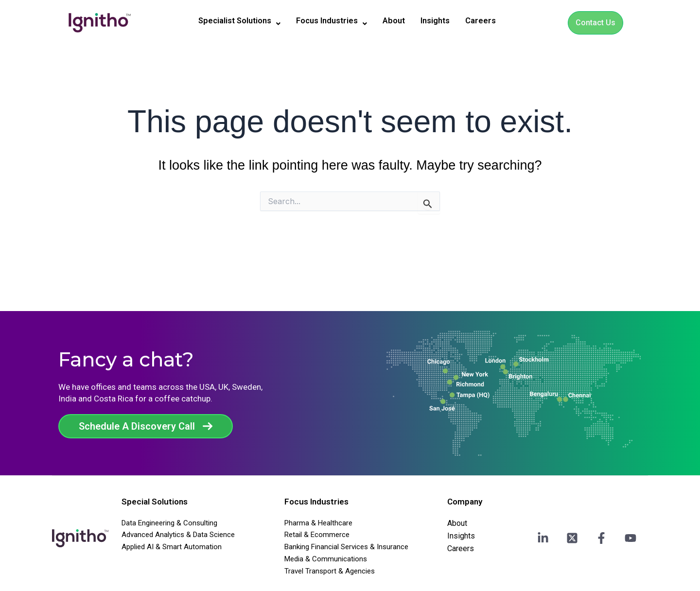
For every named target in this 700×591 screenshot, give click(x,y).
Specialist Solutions (233, 21)
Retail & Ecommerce (317, 535)
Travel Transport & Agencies (330, 571)
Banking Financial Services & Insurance (346, 547)
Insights (443, 21)
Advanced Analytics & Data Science (178, 535)
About (399, 21)
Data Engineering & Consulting (169, 523)
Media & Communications (326, 559)
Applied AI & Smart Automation (172, 547)
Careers (490, 21)
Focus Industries (332, 21)
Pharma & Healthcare (318, 523)
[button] (233, 21)
